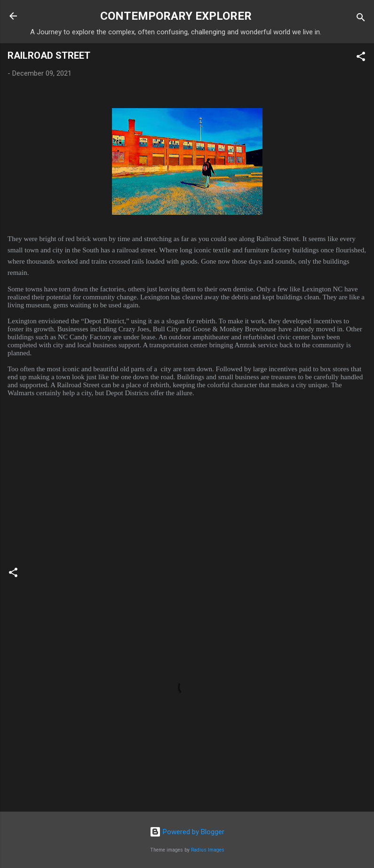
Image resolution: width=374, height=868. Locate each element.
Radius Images (208, 850)
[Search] (361, 19)
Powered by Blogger (187, 832)
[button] (361, 58)
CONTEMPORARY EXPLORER (176, 16)
